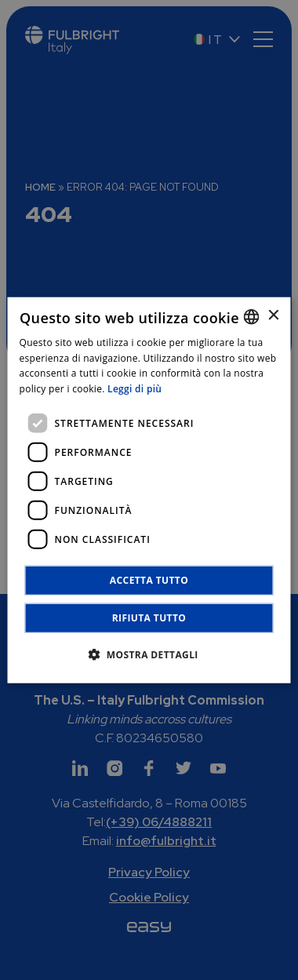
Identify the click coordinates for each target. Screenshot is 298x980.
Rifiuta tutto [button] (149, 618)
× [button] (273, 316)
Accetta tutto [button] (149, 580)
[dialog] (149, 490)
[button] (149, 654)
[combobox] (252, 316)
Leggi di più (134, 389)
